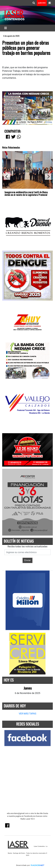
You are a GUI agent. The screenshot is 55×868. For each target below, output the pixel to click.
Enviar (28, 560)
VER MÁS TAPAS (27, 714)
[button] (34, 3)
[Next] (48, 177)
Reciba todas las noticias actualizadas (28, 547)
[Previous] (7, 177)
